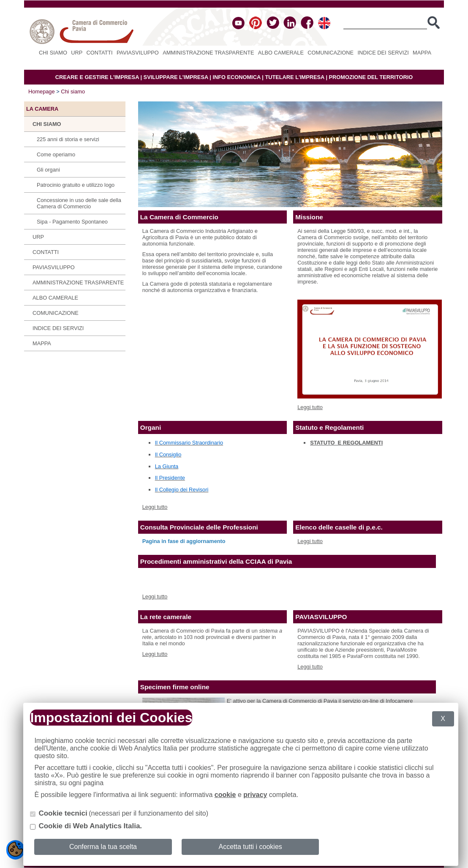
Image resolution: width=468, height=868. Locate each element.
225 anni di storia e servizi (68, 139)
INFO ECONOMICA (236, 77)
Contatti (100, 53)
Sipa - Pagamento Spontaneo (72, 222)
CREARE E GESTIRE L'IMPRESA (97, 77)
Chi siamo (53, 53)
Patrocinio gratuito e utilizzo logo (76, 185)
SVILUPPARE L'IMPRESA (176, 77)
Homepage (42, 91)
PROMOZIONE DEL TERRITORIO (371, 77)
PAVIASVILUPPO (138, 53)
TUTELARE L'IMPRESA (295, 77)
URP (77, 53)
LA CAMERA (42, 109)
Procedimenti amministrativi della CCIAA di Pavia (216, 561)
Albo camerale (281, 53)
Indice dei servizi (383, 53)
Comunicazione (331, 53)
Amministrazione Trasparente (208, 53)
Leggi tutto (310, 407)
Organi (151, 427)
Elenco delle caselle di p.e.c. (339, 527)
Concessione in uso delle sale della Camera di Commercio (79, 203)
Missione (309, 217)
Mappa (422, 53)
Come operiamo (56, 154)
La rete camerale (166, 617)
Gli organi (48, 170)
